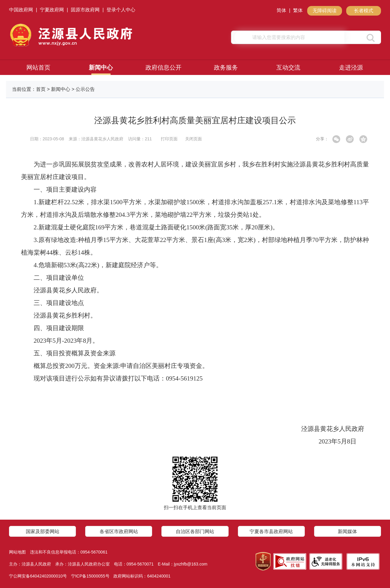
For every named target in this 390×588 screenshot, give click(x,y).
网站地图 (17, 552)
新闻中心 (101, 67)
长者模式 (364, 11)
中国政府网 (21, 10)
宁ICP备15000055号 (90, 576)
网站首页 (38, 67)
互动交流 (288, 67)
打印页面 (169, 139)
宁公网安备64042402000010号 (38, 576)
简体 (281, 10)
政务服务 (226, 67)
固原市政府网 (85, 10)
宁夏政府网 (52, 10)
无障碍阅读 (325, 11)
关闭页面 (193, 139)
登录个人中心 (121, 10)
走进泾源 (351, 67)
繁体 (298, 10)
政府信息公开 (163, 67)
